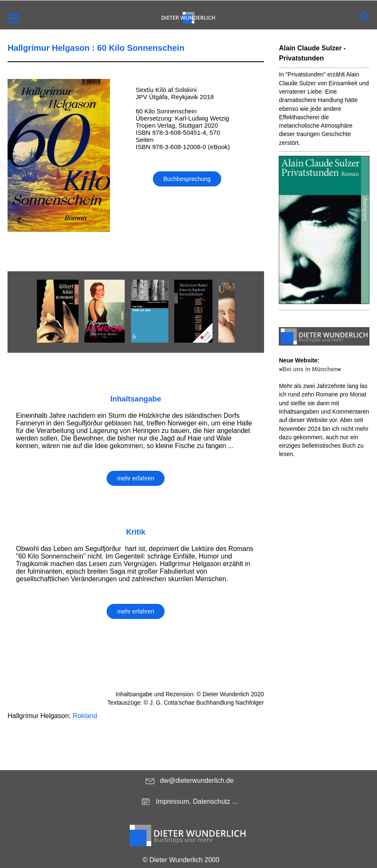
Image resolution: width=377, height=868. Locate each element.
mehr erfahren (136, 478)
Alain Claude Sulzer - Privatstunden (312, 53)
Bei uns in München (310, 369)
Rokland (85, 716)
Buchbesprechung (187, 179)
